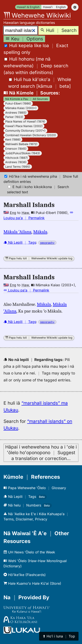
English (61, 7)
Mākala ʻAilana (17, 232)
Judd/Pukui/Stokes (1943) (23, 153)
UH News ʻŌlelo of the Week (29, 552)
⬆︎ (59, 636)
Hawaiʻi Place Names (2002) (24, 126)
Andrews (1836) (16, 162)
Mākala (40, 232)
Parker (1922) (14, 117)
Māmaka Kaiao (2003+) (21, 108)
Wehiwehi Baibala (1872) (21, 144)
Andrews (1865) (16, 113)
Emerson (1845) (16, 149)
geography (47, 243)
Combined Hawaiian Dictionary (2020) (31, 135)
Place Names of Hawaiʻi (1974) (25, 122)
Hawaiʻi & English (28, 7)
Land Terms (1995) (18, 167)
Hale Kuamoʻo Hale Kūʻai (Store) (32, 583)
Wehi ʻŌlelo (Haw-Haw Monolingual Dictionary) (35, 563)
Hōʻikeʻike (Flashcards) (25, 575)
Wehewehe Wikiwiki (37, 15)
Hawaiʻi (48, 7)
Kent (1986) (13, 140)
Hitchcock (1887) (17, 158)
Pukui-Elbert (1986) (18, 103)
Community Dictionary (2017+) (25, 131)
